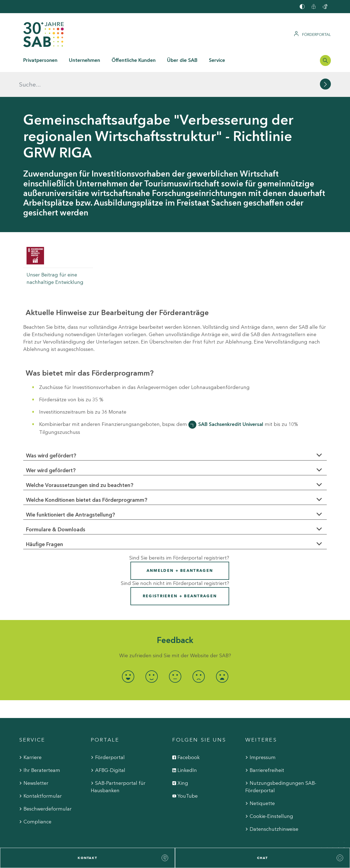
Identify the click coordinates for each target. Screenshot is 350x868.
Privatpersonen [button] (40, 60)
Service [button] (217, 60)
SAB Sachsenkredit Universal (231, 399)
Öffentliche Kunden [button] (134, 60)
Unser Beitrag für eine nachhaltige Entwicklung (55, 254)
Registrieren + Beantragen (180, 571)
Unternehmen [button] (84, 60)
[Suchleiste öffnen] (325, 60)
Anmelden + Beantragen (180, 546)
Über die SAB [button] (182, 60)
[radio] (128, 652)
